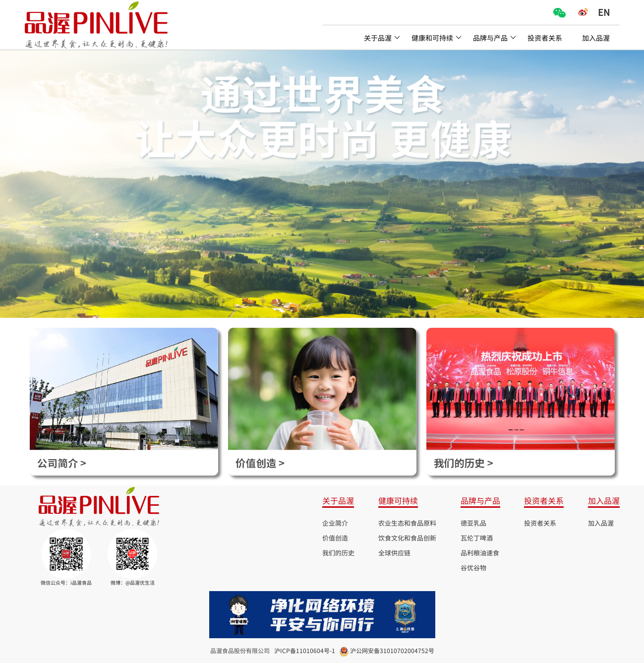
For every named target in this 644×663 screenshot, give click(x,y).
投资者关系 (545, 38)
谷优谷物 (473, 568)
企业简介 (335, 523)
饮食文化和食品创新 (407, 538)
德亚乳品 (473, 523)
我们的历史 (338, 553)
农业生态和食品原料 (407, 523)
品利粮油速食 (480, 553)
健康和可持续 (437, 38)
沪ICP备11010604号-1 (305, 651)
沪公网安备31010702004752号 (392, 651)
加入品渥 (596, 38)
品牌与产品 (495, 38)
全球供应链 (394, 553)
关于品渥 (382, 38)
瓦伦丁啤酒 (477, 538)
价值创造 (335, 538)
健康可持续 (398, 500)
